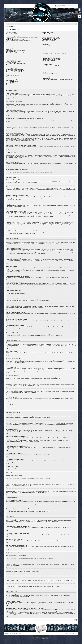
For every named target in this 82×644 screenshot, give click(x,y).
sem (28, 597)
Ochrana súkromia (45, 636)
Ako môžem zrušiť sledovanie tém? (48, 68)
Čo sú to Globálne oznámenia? (12, 81)
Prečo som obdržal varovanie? (12, 68)
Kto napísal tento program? (47, 77)
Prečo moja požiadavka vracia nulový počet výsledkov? (52, 58)
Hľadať (64, 9)
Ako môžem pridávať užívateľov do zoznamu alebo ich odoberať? (54, 53)
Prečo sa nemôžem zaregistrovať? (13, 43)
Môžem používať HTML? (11, 78)
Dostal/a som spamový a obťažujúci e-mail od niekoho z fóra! (53, 48)
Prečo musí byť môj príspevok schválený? (14, 72)
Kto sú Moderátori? (45, 35)
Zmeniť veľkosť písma (76, 27)
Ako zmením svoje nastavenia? (12, 48)
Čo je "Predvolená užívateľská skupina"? (49, 41)
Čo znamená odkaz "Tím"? (47, 42)
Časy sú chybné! (9, 49)
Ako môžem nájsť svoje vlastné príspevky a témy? (51, 62)
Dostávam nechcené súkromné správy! (49, 47)
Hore (8, 99)
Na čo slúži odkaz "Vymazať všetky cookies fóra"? (15, 44)
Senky (43, 639)
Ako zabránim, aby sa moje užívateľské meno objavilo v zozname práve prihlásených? (22, 37)
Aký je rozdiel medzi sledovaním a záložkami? (50, 66)
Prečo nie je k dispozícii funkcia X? (48, 78)
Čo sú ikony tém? (9, 86)
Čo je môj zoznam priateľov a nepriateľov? (50, 52)
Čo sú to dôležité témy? (11, 84)
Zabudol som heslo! (10, 38)
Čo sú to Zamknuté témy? (11, 85)
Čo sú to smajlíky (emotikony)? (12, 79)
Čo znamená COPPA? (10, 42)
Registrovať (69, 9)
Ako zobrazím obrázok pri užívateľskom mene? (15, 53)
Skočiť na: (32, 620)
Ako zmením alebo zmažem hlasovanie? (14, 65)
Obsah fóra (11, 27)
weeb (20, 633)
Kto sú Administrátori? (46, 34)
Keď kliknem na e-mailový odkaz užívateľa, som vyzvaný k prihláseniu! (19, 55)
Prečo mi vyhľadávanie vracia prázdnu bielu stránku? (51, 60)
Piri (76, 633)
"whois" (23, 611)
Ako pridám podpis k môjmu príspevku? (14, 61)
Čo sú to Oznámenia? (10, 83)
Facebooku (53, 24)
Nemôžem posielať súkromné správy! (49, 46)
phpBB (37, 638)
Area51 (8, 604)
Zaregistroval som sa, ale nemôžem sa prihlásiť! (15, 40)
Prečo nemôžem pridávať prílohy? (13, 67)
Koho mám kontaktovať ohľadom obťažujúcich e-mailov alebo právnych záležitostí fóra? (58, 79)
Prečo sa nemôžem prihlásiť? (12, 34)
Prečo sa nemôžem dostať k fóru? (13, 66)
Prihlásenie (75, 9)
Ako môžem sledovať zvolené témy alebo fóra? (50, 67)
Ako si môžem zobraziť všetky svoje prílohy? (50, 73)
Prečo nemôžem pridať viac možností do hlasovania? (16, 64)
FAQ (60, 9)
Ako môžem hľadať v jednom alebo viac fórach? (51, 57)
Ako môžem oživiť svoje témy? (12, 73)
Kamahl (46, 639)
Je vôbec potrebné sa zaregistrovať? (13, 35)
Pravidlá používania (38, 636)
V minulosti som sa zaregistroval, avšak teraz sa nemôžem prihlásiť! (19, 41)
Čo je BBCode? (9, 77)
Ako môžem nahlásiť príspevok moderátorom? (15, 69)
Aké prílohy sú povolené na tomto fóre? (49, 72)
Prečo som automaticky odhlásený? (13, 36)
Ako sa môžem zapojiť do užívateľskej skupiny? (50, 37)
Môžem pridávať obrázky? (11, 80)
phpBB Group (22, 207)
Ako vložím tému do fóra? (11, 59)
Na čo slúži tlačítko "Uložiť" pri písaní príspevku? (15, 71)
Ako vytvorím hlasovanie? (11, 62)
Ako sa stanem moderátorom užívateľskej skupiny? (51, 38)
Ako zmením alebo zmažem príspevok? (14, 60)
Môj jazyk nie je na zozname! (12, 52)
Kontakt (56, 9)
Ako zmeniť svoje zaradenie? (12, 54)
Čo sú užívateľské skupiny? (47, 36)
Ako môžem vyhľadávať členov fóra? (48, 61)
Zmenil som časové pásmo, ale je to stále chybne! (15, 50)
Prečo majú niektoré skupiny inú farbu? (49, 40)
